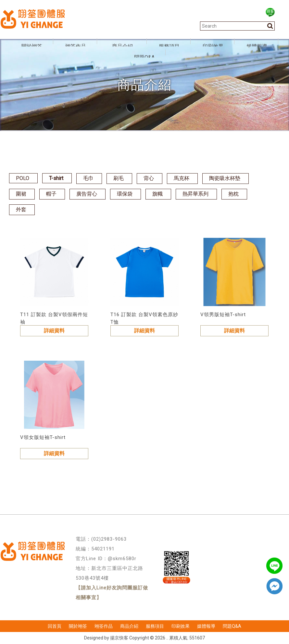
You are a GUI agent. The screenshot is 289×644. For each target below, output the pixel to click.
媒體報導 (206, 626)
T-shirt (56, 178)
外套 (21, 209)
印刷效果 (181, 626)
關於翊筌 (78, 626)
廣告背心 (87, 194)
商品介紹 (129, 626)
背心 (149, 178)
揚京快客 (119, 638)
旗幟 (157, 194)
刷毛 (119, 178)
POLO (23, 178)
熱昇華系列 (195, 194)
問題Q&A (232, 626)
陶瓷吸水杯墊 (225, 178)
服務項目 (155, 626)
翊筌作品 (104, 626)
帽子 (51, 194)
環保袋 (125, 194)
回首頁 (55, 626)
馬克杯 (182, 178)
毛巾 (88, 178)
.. (167, 638)
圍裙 (21, 194)
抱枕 (233, 194)
